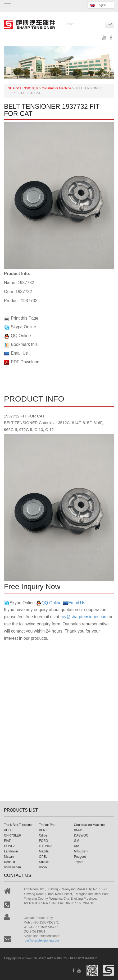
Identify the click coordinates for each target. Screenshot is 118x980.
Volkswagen (12, 867)
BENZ (43, 830)
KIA (77, 846)
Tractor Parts (48, 825)
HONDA (10, 846)
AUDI (8, 830)
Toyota (79, 862)
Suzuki (44, 862)
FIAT (7, 841)
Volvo (43, 867)
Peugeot (80, 857)
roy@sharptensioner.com (84, 617)
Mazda (44, 851)
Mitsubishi (81, 851)
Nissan (9, 857)
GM (77, 841)
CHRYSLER (13, 835)
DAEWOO (81, 835)
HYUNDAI (46, 846)
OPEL (43, 857)
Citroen (44, 835)
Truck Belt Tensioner (18, 825)
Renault (9, 862)
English (98, 5)
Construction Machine (89, 825)
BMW (78, 830)
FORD (43, 841)
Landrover (11, 851)
